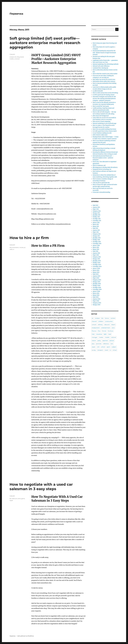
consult (94, 325)
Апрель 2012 (96, 207)
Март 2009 (96, 278)
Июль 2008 (96, 293)
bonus (107, 318)
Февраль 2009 (97, 280)
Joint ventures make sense (100, 135)
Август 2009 (96, 268)
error (113, 328)
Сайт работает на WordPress (25, 636)
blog (18, 57)
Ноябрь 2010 (96, 240)
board (22, 57)
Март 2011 (96, 232)
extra (19, 499)
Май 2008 (96, 297)
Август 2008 (96, 291)
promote (99, 344)
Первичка (16, 14)
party (99, 340)
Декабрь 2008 (97, 284)
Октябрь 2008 (97, 288)
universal (17, 59)
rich (98, 347)
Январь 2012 (96, 213)
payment (105, 340)
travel (106, 350)
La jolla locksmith (98, 91)
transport (100, 350)
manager (95, 337)
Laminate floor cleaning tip (100, 68)
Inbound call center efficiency (101, 66)
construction (109, 321)
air (93, 318)
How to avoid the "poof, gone (101, 106)
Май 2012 (95, 205)
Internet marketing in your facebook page (105, 123)
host (93, 334)
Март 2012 (96, 209)
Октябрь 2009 (97, 265)
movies (22, 247)
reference (106, 344)
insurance (99, 334)
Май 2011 (95, 228)
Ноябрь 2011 (96, 217)
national (113, 337)
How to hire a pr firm (29, 238)
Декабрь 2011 (97, 215)
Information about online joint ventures (104, 81)
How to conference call (99, 165)
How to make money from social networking (105, 93)
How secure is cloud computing (102, 121)
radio (11, 249)
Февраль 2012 (97, 211)
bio (16, 57)
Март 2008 (96, 301)
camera (113, 318)
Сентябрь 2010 (97, 244)
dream (113, 325)
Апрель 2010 (96, 253)
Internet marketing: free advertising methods (106, 64)
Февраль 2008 (97, 303)
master (101, 337)
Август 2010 (96, 245)
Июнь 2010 (96, 249)
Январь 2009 (96, 282)
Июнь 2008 (96, 295)
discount (15, 499)
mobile (12, 59)
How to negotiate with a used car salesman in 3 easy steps (41, 487)
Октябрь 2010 (97, 242)
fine (99, 331)
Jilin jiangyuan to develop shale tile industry (105, 167)
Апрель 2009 (96, 276)
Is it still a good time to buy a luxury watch (105, 131)
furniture (111, 331)
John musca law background (101, 116)
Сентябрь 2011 (97, 221)
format (104, 331)
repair (11, 500)
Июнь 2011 (96, 226)
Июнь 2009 (96, 272)
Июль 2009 (96, 270)
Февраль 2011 (97, 234)
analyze (12, 57)
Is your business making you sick (102, 133)
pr (25, 247)
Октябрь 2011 (97, 219)
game (23, 499)
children (101, 321)
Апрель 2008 (96, 299)
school (103, 347)
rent (112, 344)
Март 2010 (96, 255)
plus (93, 344)
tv (14, 249)
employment (96, 328)
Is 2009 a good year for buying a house (104, 95)
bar (11, 499)
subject (114, 347)
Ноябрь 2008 (97, 286)
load (110, 334)
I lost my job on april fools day (101, 183)
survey (94, 350)
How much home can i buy (100, 62)
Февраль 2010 (97, 257)
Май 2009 (96, 274)
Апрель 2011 (96, 230)
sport (108, 347)
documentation (14, 247)
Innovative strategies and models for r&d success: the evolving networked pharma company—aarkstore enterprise (104, 99)
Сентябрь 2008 (97, 289)
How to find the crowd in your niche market (105, 74)
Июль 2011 (96, 224)
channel (94, 321)
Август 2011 (96, 223)
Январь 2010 (96, 259)
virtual (115, 350)
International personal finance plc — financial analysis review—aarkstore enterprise (103, 158)
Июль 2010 (96, 247)
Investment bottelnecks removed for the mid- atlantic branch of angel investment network (104, 53)
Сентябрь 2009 (97, 267)
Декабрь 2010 (97, 238)
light (105, 334)
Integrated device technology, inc (102, 169)
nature (94, 340)
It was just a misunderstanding (101, 192)
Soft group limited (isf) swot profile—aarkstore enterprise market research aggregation (45, 43)
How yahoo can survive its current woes (104, 79)
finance (94, 331)
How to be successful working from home (104, 129)
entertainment (106, 328)
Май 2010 (95, 251)
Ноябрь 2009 (97, 263)
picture (112, 340)
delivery (100, 325)
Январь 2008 (96, 305)
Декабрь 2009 (97, 261)
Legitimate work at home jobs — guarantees (105, 60)
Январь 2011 (96, 236)
